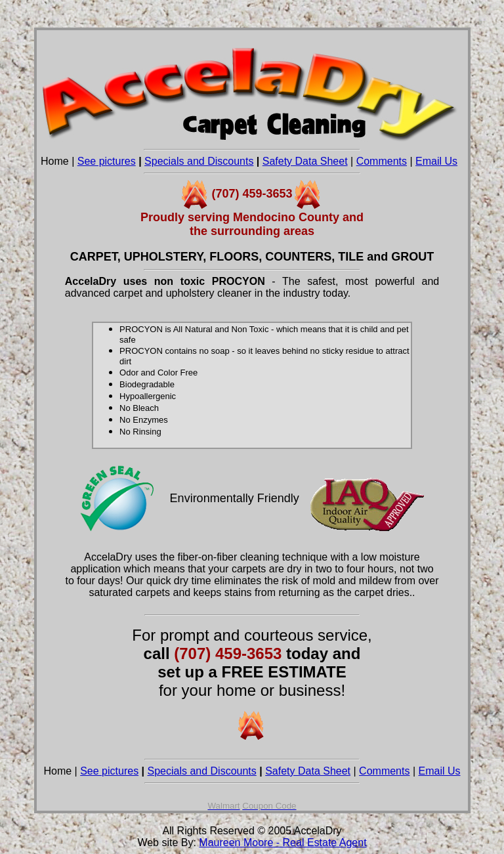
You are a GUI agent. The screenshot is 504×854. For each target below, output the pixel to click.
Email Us (436, 161)
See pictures (107, 161)
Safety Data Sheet (305, 161)
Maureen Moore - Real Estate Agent (283, 843)
